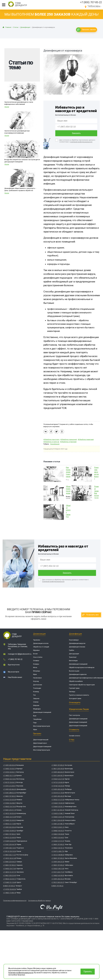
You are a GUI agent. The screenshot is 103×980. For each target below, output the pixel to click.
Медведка (37, 709)
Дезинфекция (55, 444)
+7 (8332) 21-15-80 (10, 824)
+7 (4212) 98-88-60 (58, 855)
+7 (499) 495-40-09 (58, 796)
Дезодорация (74, 654)
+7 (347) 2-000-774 (58, 851)
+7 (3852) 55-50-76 (10, 769)
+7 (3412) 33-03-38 (10, 800)
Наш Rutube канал (15, 677)
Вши (35, 716)
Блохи (35, 654)
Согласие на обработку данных (39, 901)
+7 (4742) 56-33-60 (58, 786)
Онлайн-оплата (75, 736)
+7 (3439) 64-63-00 (10, 841)
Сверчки (36, 698)
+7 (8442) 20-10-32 (10, 779)
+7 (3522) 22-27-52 (58, 779)
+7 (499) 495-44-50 (58, 789)
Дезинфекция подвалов (78, 674)
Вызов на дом (74, 671)
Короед (36, 681)
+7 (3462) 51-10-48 (10, 882)
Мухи (35, 674)
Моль (35, 667)
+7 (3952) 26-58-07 (10, 803)
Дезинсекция (39, 634)
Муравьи (36, 650)
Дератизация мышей (41, 740)
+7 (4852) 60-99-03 (58, 875)
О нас (72, 740)
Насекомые (37, 678)
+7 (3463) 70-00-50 (58, 803)
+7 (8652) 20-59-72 (10, 879)
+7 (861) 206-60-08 (58, 820)
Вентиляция (73, 661)
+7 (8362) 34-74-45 (10, 807)
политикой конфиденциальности (81, 142)
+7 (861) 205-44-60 (58, 769)
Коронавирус (74, 640)
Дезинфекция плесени (77, 647)
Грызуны (37, 733)
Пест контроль (75, 715)
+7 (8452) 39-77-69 (10, 869)
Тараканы (37, 640)
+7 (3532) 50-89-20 (10, 831)
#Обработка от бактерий (68, 442)
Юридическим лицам (79, 709)
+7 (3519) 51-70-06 (58, 793)
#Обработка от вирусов (51, 442)
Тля (34, 695)
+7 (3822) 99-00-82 (58, 834)
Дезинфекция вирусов (77, 643)
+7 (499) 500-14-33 (10, 848)
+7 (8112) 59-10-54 (10, 851)
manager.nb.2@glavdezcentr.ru (20, 654)
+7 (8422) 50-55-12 (58, 848)
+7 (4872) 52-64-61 (58, 838)
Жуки (35, 730)
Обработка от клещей (41, 647)
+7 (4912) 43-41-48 (10, 858)
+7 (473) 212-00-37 (10, 786)
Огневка (36, 661)
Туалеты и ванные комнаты (79, 695)
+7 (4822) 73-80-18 (10, 893)
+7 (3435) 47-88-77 (58, 813)
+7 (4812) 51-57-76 (10, 872)
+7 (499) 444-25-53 (58, 862)
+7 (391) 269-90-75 (58, 776)
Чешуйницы (37, 719)
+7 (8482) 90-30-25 (58, 831)
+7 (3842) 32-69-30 (10, 820)
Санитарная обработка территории (82, 685)
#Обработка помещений (69, 440)
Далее (7, 107)
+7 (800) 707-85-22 (91, 2)
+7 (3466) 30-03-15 (58, 807)
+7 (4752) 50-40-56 (10, 889)
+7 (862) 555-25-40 (10, 875)
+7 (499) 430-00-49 (10, 765)
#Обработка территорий (86, 440)
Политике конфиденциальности (21, 973)
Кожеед (36, 692)
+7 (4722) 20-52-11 (10, 772)
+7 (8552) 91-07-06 (58, 800)
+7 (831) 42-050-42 (58, 810)
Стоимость (74, 730)
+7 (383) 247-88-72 (58, 824)
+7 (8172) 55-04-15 (10, 782)
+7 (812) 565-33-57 (58, 882)
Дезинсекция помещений (42, 712)
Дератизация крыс (40, 743)
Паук (35, 723)
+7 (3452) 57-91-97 (58, 841)
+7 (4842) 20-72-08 (10, 817)
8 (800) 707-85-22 (9, 886)
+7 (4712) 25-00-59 (58, 782)
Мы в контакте (14, 672)
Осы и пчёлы (38, 657)
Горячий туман (74, 688)
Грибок (72, 650)
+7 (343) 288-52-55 (10, 793)
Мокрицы (37, 671)
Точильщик (37, 688)
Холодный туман (75, 698)
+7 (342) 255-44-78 (10, 844)
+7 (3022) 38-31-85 (58, 869)
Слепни (36, 702)
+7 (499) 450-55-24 (58, 879)
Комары (36, 664)
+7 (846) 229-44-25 (10, 862)
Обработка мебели (76, 681)
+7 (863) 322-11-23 (10, 855)
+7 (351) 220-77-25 (58, 872)
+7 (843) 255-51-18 (10, 810)
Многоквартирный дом (42, 726)
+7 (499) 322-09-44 (10, 827)
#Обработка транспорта (51, 440)
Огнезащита (75, 702)
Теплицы (72, 692)
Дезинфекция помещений (78, 664)
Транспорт (73, 657)
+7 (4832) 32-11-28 (10, 776)
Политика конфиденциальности (15, 901)
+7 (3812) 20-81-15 (58, 827)
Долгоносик (38, 685)
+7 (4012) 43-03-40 (10, 813)
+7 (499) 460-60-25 (58, 772)
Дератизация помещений (42, 746)
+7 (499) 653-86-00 (10, 789)
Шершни (36, 705)
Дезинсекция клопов (41, 643)
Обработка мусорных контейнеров (82, 667)
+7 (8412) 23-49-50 (10, 838)
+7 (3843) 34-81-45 (58, 817)
